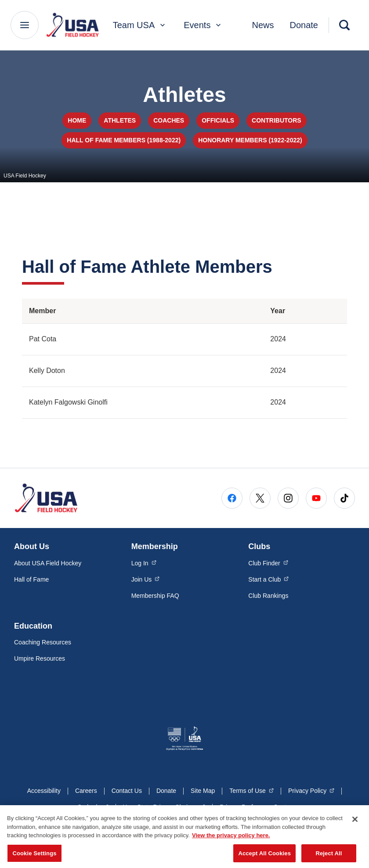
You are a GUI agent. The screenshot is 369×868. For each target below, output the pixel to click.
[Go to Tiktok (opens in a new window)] (344, 498)
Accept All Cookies (264, 857)
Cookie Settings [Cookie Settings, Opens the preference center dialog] (34, 857)
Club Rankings (268, 596)
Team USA (140, 25)
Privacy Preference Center (256, 807)
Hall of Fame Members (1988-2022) (124, 140)
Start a (268, 579)
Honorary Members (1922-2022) (250, 140)
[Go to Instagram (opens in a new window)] (288, 498)
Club (268, 563)
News (263, 25)
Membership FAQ (155, 596)
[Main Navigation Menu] (25, 25)
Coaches (169, 120)
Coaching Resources (43, 642)
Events (203, 25)
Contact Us (127, 791)
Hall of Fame (31, 579)
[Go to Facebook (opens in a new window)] (232, 498)
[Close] (355, 824)
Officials (218, 120)
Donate (304, 25)
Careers (86, 791)
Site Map (203, 791)
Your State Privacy (164, 807)
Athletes (120, 120)
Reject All (329, 857)
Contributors (277, 120)
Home (77, 120)
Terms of (251, 790)
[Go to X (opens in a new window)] (260, 498)
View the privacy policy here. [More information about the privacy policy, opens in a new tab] (231, 840)
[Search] (344, 25)
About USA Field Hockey (48, 563)
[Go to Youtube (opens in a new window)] (316, 498)
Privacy (311, 790)
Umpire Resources (40, 658)
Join (146, 579)
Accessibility (44, 791)
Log (144, 563)
